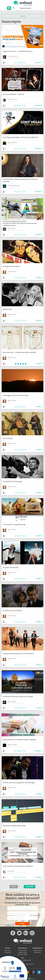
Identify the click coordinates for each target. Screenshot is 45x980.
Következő (30, 886)
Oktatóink (8, 952)
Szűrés (23, 16)
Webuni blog (22, 952)
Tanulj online (38, 950)
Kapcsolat (7, 950)
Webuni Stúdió (22, 954)
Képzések (37, 952)
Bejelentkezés (26, 8)
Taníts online (22, 950)
